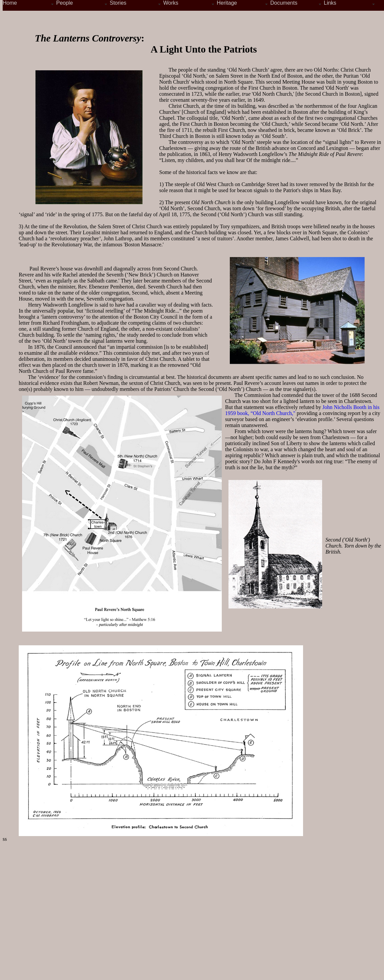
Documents (284, 3)
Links (330, 3)
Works (171, 3)
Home (10, 3)
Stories (118, 3)
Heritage (227, 3)
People (65, 3)
